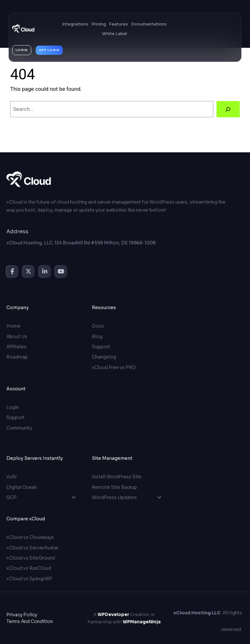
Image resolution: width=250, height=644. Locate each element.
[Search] (228, 109)
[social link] (12, 271)
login (22, 50)
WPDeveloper (113, 614)
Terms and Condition (30, 621)
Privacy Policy (22, 614)
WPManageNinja (142, 622)
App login (49, 50)
